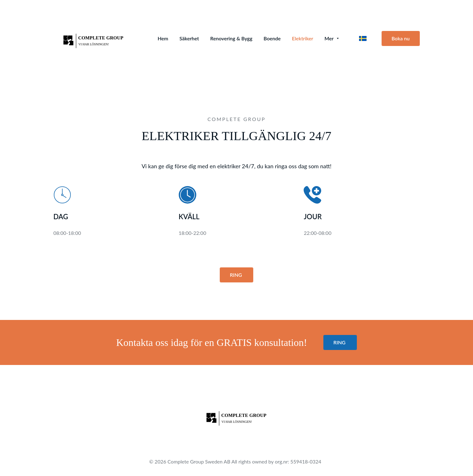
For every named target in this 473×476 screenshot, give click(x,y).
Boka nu (401, 38)
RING (236, 275)
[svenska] (363, 38)
